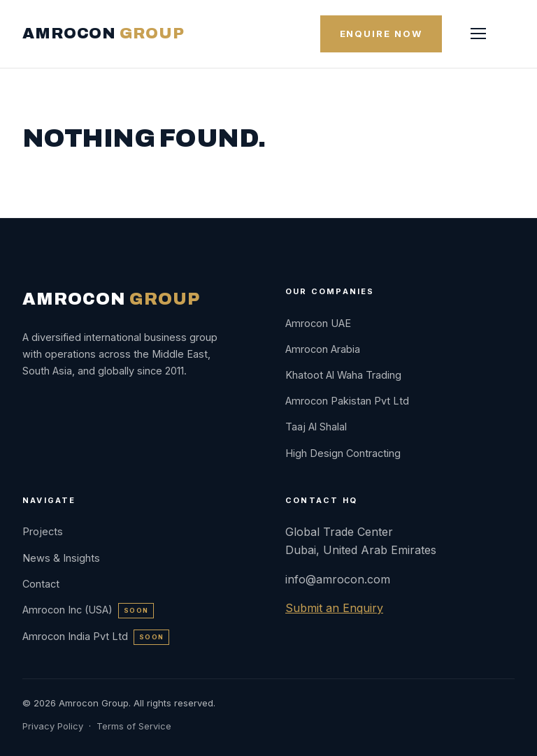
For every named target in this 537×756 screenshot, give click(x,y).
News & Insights (61, 558)
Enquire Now (381, 34)
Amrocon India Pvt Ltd (96, 636)
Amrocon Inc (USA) (88, 610)
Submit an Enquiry (334, 608)
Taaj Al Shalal (316, 427)
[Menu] (478, 34)
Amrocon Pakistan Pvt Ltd (347, 401)
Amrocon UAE (318, 323)
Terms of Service (134, 726)
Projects (43, 531)
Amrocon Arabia (323, 349)
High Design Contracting (343, 453)
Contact (41, 584)
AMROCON (103, 34)
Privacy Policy (53, 726)
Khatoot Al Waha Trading (343, 375)
